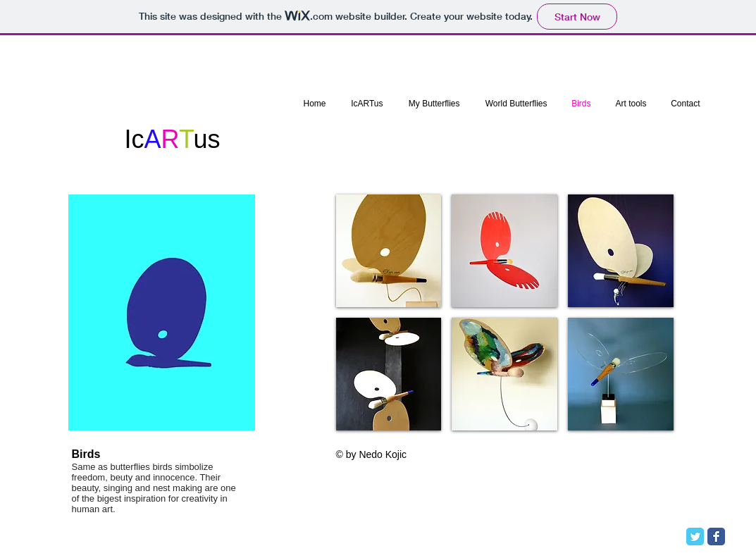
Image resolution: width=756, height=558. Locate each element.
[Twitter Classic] (695, 537)
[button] (389, 251)
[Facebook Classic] (716, 537)
